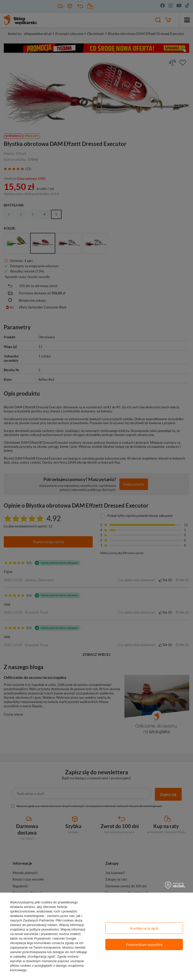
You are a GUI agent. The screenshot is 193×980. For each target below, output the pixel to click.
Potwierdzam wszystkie (144, 944)
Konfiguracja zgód (144, 928)
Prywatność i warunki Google (55, 938)
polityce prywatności (44, 929)
